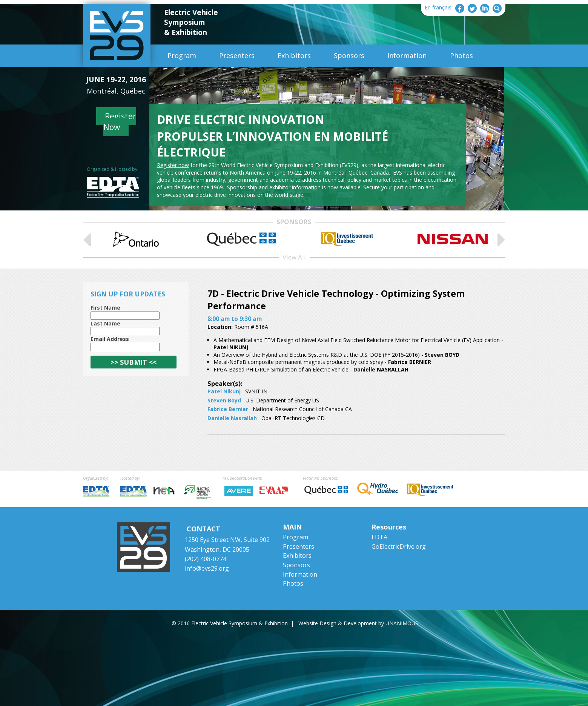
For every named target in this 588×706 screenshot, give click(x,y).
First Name (105, 308)
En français (438, 7)
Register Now (120, 122)
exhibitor (281, 187)
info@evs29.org (207, 568)
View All (294, 257)
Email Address (110, 339)
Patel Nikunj (224, 391)
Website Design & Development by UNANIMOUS (358, 623)
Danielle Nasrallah (232, 418)
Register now (173, 165)
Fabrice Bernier (228, 409)
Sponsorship (243, 187)
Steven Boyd (224, 400)
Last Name (105, 323)
